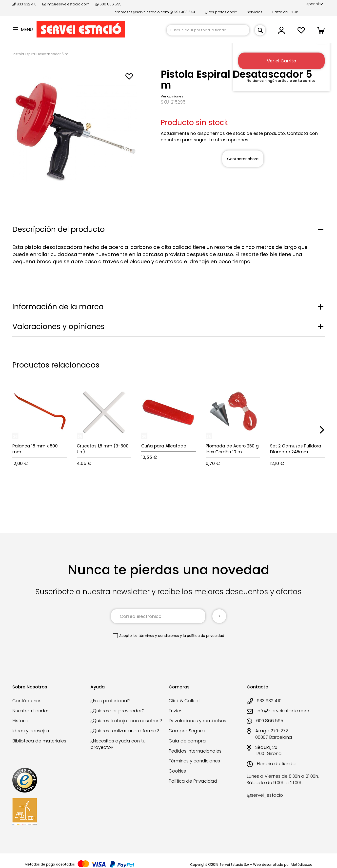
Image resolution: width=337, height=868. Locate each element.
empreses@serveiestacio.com (142, 12)
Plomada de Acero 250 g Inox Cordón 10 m (232, 449)
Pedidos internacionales (195, 751)
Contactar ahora (243, 159)
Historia (20, 721)
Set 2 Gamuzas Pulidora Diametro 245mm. (296, 449)
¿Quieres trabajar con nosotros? (126, 721)
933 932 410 (25, 4)
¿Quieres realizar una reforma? (125, 731)
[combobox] (208, 30)
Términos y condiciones (194, 761)
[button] (314, 4)
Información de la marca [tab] (58, 307)
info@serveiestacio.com (66, 4)
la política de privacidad (204, 636)
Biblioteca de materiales (39, 741)
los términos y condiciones (156, 636)
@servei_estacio (265, 795)
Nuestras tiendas (31, 711)
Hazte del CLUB (285, 12)
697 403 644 (182, 12)
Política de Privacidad (193, 781)
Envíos (176, 711)
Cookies (177, 771)
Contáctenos (27, 701)
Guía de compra (187, 741)
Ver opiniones (172, 96)
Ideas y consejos (31, 731)
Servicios (255, 12)
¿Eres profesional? (221, 12)
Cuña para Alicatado (164, 446)
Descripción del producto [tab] (59, 229)
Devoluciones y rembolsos (197, 721)
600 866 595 (109, 4)
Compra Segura (187, 731)
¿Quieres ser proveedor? (117, 711)
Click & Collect (184, 701)
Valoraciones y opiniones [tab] (59, 327)
